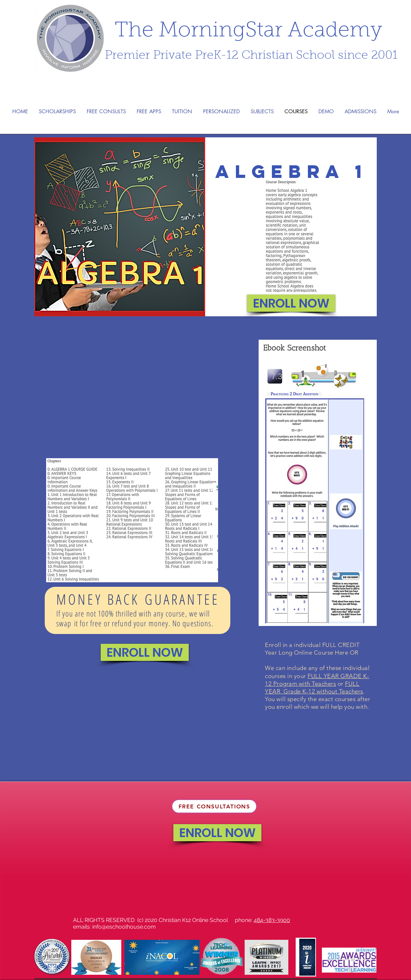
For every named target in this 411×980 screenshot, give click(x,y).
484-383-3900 (272, 920)
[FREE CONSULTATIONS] (214, 806)
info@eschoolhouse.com (124, 927)
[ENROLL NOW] (291, 303)
